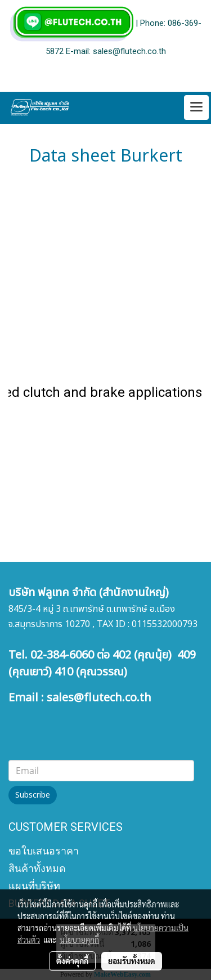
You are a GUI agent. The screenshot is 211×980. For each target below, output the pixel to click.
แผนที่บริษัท (34, 886)
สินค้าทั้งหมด (37, 868)
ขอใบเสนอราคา (44, 851)
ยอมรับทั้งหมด (132, 961)
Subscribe (33, 795)
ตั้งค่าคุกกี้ (72, 961)
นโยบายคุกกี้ (79, 939)
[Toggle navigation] (196, 108)
